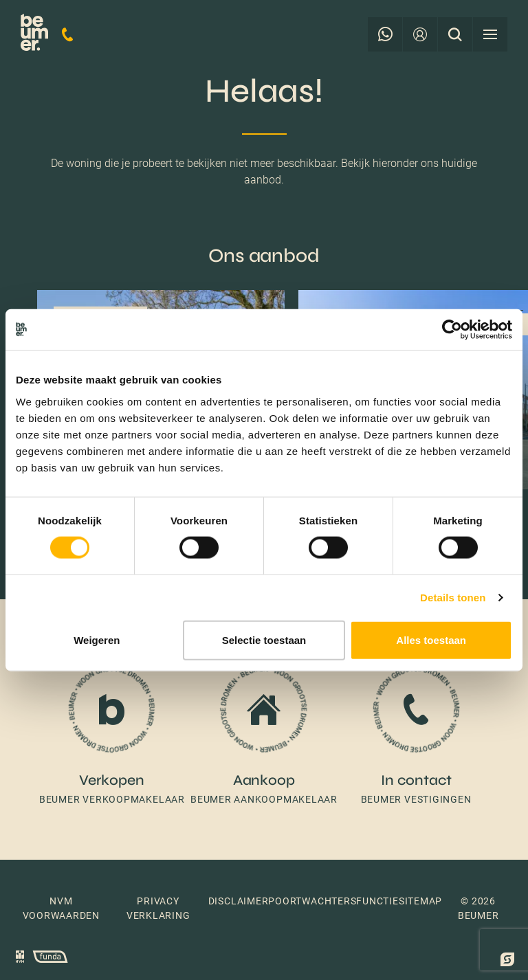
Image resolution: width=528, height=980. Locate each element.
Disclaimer (239, 901)
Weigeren (97, 639)
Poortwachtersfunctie (333, 901)
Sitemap (420, 901)
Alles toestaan (431, 639)
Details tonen (453, 598)
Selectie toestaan (264, 639)
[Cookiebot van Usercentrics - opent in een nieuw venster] (452, 330)
